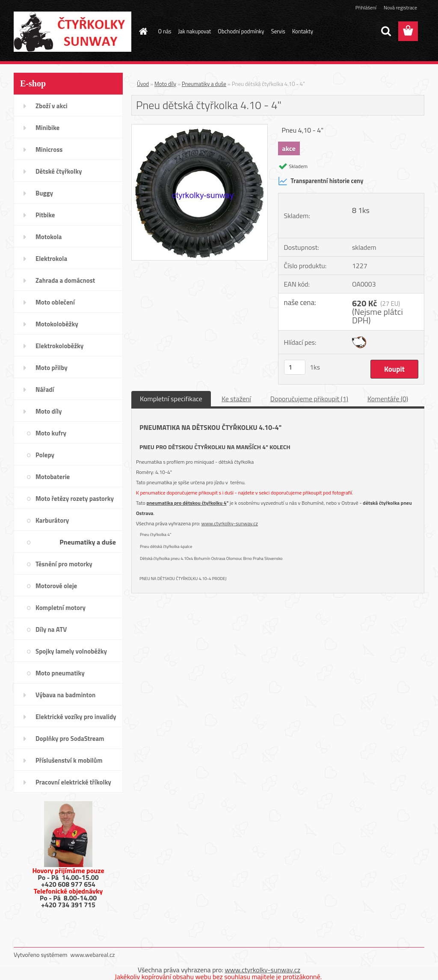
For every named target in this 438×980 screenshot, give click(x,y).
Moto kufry (51, 433)
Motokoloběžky (57, 324)
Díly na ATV (51, 629)
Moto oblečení (55, 302)
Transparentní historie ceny (321, 181)
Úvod (143, 84)
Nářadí (45, 389)
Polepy (45, 455)
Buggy (44, 193)
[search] (386, 31)
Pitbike (45, 215)
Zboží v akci (52, 106)
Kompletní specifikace (171, 399)
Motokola (49, 237)
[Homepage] (142, 31)
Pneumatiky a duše (88, 542)
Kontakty (303, 31)
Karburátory (52, 520)
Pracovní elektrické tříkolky (73, 782)
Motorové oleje (56, 586)
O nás (165, 31)
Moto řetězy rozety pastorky (75, 499)
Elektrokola (51, 259)
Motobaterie (53, 477)
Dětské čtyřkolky (59, 171)
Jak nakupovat (195, 31)
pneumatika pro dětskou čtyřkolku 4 (186, 503)
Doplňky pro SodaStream (70, 739)
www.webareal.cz (93, 955)
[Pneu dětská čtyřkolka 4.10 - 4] (200, 128)
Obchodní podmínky (241, 31)
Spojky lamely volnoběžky (71, 651)
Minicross (49, 150)
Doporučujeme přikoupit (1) (309, 399)
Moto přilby (52, 368)
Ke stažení (236, 399)
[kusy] (295, 367)
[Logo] (73, 32)
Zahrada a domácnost (65, 280)
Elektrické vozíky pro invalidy (76, 717)
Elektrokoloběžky (59, 346)
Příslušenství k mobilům (69, 760)
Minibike (47, 128)
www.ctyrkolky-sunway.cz (230, 523)
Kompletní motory (61, 608)
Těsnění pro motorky (64, 564)
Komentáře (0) (388, 399)
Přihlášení (366, 7)
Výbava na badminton (65, 695)
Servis (278, 31)
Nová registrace (400, 7)
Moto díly (49, 411)
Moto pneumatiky (60, 673)
